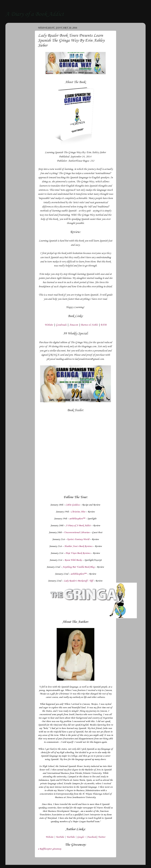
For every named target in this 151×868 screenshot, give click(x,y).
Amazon (74, 325)
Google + (81, 837)
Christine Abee (78, 512)
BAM (104, 325)
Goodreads (61, 325)
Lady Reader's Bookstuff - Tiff (78, 581)
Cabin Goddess (73, 505)
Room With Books (73, 560)
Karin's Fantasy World (78, 539)
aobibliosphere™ (77, 519)
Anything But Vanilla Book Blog (78, 567)
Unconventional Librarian (77, 533)
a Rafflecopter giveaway (50, 849)
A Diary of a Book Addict (35, 14)
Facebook (92, 837)
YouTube (60, 837)
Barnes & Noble (89, 325)
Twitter (102, 837)
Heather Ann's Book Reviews (78, 546)
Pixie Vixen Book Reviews (78, 553)
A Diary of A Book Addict (78, 526)
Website (49, 325)
